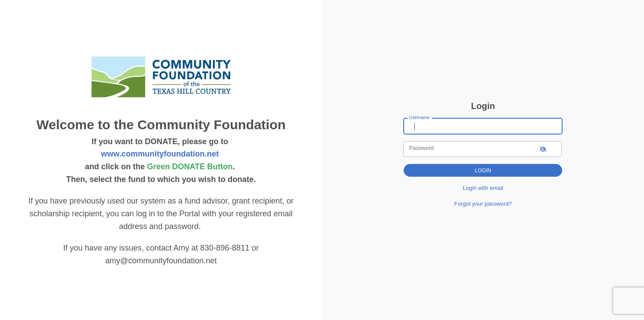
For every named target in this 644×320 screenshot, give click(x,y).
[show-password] (543, 149)
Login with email (483, 188)
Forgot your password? (483, 204)
